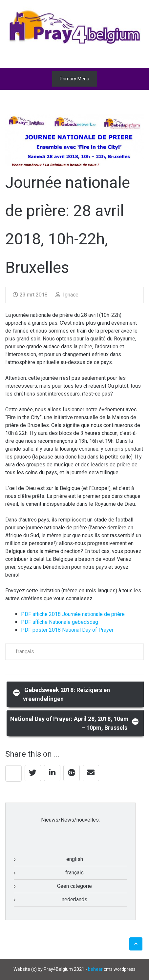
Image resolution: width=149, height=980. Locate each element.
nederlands (74, 899)
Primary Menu (74, 79)
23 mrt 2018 (30, 295)
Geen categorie (74, 886)
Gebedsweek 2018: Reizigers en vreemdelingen (62, 694)
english (75, 859)
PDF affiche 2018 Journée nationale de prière (73, 614)
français (25, 652)
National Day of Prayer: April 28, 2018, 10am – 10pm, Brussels (75, 723)
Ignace (67, 295)
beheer (95, 969)
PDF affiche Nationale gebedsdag (60, 622)
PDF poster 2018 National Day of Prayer (67, 630)
